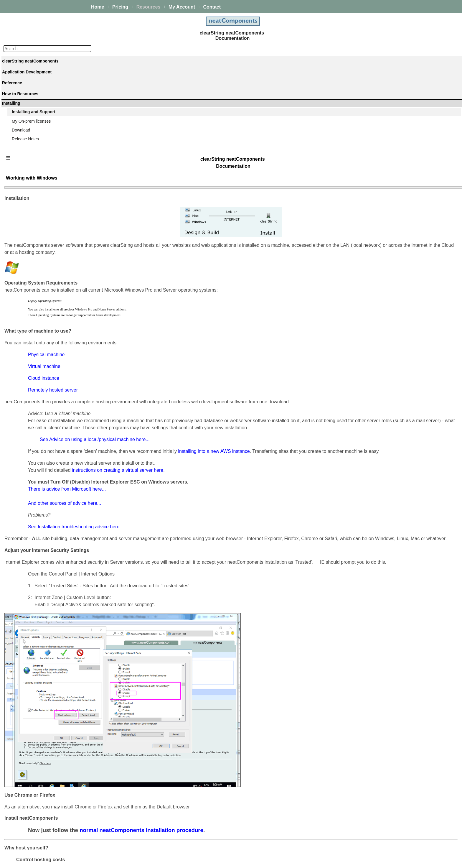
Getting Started (379, 113)
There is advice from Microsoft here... (157, 388)
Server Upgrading (381, 269)
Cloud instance (133, 256)
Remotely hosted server (143, 268)
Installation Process (383, 120)
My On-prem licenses (32, 261)
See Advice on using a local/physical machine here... (185, 332)
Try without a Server (383, 173)
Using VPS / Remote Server (390, 241)
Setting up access (381, 141)
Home (98, 7)
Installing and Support (34, 253)
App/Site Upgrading (383, 276)
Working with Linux (382, 188)
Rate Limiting (377, 262)
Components (24, 180)
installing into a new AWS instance (304, 343)
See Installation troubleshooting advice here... (166, 426)
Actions (19, 188)
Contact (212, 7)
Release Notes (26, 277)
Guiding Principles (29, 228)
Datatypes (22, 196)
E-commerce (24, 155)
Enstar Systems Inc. (229, 860)
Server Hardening (381, 255)
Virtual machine (134, 244)
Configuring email (381, 134)
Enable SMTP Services (386, 227)
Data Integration (27, 115)
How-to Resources (29, 213)
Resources (148, 7)
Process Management (32, 123)
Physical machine (136, 232)
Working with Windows (387, 180)
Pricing (120, 7)
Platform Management (33, 83)
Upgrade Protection (383, 283)
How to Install (377, 127)
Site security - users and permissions (46, 163)
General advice (379, 220)
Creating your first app (33, 99)
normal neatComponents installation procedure (231, 743)
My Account (182, 7)
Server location (378, 234)
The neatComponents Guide (38, 75)
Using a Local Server (384, 202)
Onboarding (376, 322)
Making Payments (381, 301)
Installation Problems (384, 155)
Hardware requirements (386, 248)
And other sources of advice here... (154, 402)
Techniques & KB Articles (35, 221)
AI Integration (25, 147)
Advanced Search (29, 236)
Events (19, 139)
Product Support (380, 308)
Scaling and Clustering (33, 131)
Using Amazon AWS (383, 148)
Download (22, 269)
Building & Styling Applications (40, 107)
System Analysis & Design (389, 315)
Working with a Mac (383, 195)
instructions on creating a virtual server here (207, 369)
